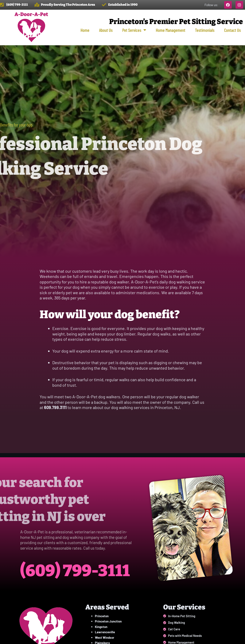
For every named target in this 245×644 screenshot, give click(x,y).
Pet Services (134, 30)
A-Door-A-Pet (31, 14)
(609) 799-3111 (80, 570)
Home (85, 30)
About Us (106, 30)
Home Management (171, 30)
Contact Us (232, 30)
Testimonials (205, 30)
